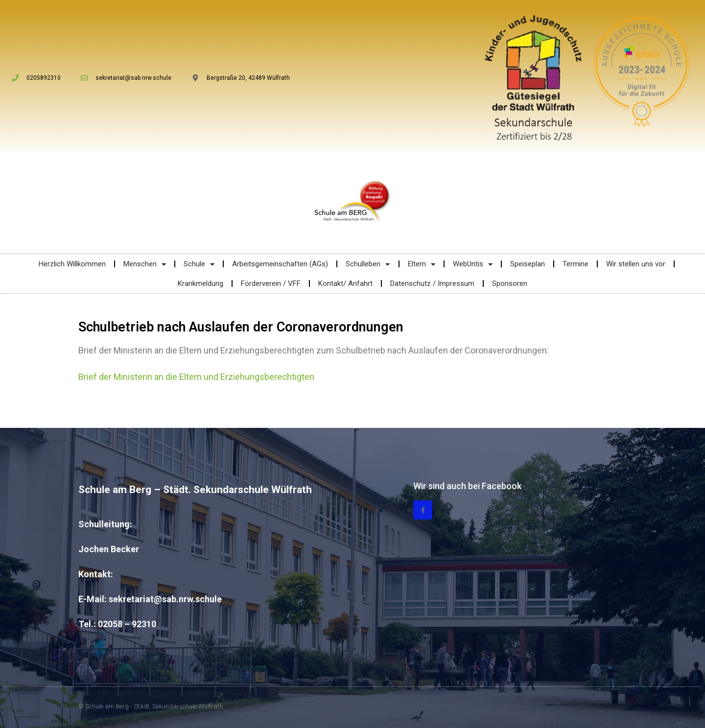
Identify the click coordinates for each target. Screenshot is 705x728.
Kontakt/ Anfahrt (345, 283)
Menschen (145, 264)
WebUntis (473, 264)
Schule (199, 264)
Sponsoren (510, 283)
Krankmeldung (200, 283)
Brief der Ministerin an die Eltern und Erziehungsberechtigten (196, 377)
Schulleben (368, 264)
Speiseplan (528, 264)
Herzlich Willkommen (72, 264)
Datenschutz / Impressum (432, 283)
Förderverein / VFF (271, 283)
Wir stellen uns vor (636, 264)
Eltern (422, 264)
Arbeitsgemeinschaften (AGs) (280, 264)
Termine (576, 264)
